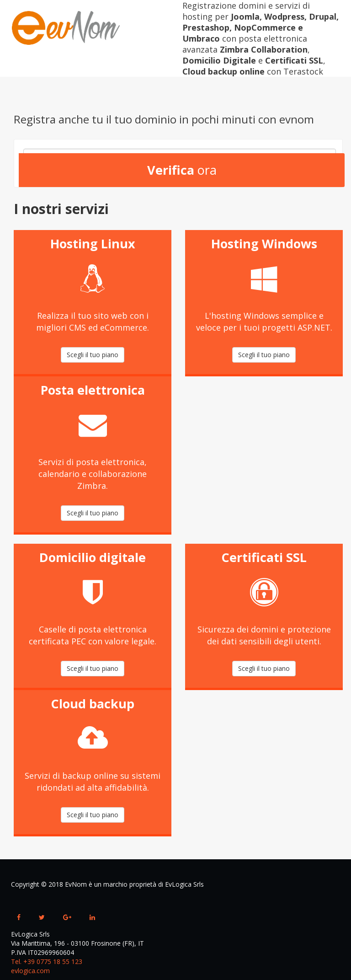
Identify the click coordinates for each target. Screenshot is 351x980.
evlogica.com (30, 971)
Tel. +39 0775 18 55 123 (47, 961)
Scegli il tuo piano (93, 355)
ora (182, 170)
